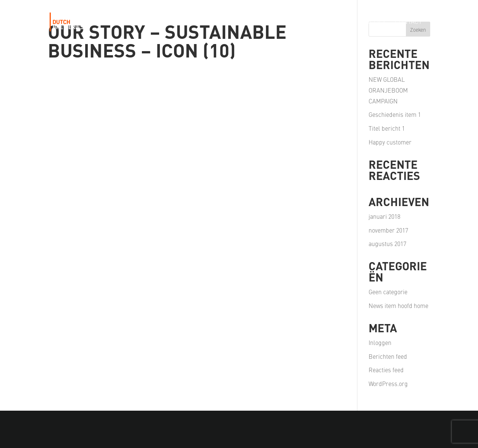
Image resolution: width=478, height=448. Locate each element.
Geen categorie (388, 292)
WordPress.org (388, 383)
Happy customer (390, 142)
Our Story (170, 22)
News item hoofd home (398, 305)
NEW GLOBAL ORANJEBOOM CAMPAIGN (388, 90)
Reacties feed (386, 370)
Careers (371, 22)
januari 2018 (384, 216)
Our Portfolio (219, 22)
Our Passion (273, 22)
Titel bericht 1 (387, 128)
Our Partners (325, 22)
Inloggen (380, 342)
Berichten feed (388, 356)
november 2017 (388, 230)
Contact (408, 22)
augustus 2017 (387, 243)
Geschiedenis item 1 (395, 114)
